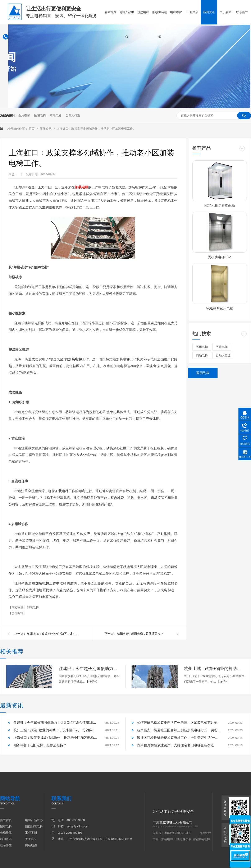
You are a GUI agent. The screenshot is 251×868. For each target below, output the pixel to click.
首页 (32, 129)
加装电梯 (33, 607)
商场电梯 (56, 115)
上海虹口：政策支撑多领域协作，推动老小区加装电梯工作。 (96, 129)
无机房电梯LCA (220, 257)
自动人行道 (73, 115)
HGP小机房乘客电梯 (220, 206)
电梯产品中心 (127, 24)
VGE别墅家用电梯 (220, 308)
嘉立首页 (110, 12)
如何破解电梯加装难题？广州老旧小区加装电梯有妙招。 (179, 723)
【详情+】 (92, 682)
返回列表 (203, 373)
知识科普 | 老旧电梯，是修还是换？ (140, 634)
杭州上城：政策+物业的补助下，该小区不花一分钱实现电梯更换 (54, 634)
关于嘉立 (225, 12)
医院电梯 (40, 115)
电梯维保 (176, 12)
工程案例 (193, 12)
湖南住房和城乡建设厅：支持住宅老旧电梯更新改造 (175, 745)
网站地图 (31, 845)
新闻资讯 (209, 12)
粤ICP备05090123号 (178, 833)
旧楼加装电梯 (160, 24)
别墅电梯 (143, 12)
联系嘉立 (242, 12)
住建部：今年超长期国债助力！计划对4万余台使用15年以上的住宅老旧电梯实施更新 (89, 669)
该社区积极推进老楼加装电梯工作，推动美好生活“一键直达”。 (179, 738)
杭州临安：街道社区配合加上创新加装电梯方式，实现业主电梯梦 (179, 730)
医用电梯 (24, 115)
